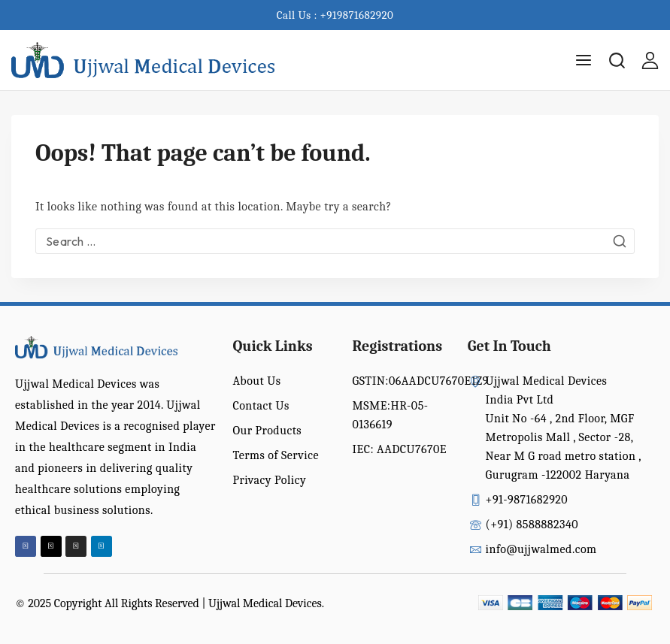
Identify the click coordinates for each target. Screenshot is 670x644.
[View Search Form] (617, 60)
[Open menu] (584, 60)
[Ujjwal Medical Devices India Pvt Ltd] (143, 60)
